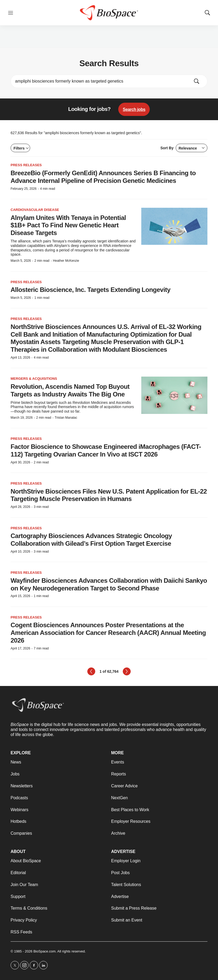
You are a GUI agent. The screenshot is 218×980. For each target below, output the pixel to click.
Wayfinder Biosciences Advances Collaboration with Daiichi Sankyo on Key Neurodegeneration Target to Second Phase (109, 584)
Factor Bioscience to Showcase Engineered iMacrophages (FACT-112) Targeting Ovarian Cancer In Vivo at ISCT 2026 (106, 450)
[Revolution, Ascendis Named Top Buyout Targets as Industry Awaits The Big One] (174, 395)
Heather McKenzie (66, 261)
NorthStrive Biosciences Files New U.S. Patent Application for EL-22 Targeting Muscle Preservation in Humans (109, 495)
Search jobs (134, 109)
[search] (101, 81)
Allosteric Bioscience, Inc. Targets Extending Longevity (90, 290)
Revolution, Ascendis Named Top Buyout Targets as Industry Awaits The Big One (70, 390)
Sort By (184, 148)
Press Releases (26, 165)
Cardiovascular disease (35, 210)
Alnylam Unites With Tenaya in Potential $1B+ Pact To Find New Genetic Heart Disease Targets (68, 225)
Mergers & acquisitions (34, 379)
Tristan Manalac (66, 418)
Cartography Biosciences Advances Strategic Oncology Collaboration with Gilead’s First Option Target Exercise (91, 540)
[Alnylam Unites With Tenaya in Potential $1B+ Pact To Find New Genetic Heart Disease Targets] (174, 226)
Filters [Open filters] (21, 148)
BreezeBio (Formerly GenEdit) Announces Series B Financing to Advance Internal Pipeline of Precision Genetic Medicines (103, 177)
